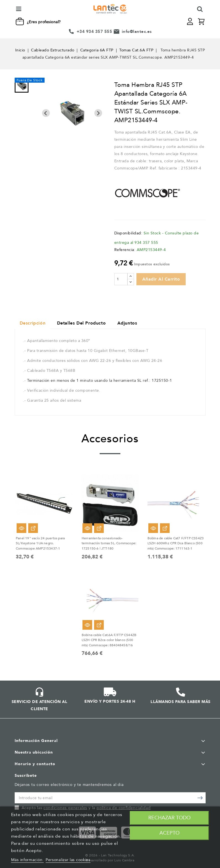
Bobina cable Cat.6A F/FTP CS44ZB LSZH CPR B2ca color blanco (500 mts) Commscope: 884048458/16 (109, 640)
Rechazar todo (169, 818)
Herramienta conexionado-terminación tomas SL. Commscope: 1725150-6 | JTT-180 (109, 544)
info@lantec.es (137, 32)
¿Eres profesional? (44, 22)
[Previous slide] (46, 113)
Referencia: (125, 250)
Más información (27, 860)
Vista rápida (21, 529)
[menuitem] (22, 85)
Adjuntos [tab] (131, 324)
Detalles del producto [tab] (84, 324)
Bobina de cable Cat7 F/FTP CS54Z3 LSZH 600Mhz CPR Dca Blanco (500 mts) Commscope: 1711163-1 (176, 544)
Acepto (169, 833)
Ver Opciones (33, 529)
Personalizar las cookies (68, 860)
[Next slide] (98, 113)
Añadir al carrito (161, 279)
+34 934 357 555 (95, 32)
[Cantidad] (121, 279)
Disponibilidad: (128, 233)
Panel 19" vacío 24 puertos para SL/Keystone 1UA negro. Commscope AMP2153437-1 (40, 544)
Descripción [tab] (33, 324)
